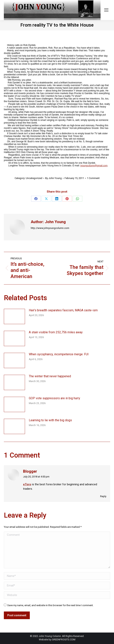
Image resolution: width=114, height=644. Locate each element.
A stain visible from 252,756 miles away (56, 332)
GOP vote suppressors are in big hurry (55, 398)
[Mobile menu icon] (106, 10)
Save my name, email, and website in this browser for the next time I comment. (50, 605)
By (53, 178)
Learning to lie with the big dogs (50, 420)
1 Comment (93, 178)
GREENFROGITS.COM (64, 640)
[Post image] (14, 316)
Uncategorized (34, 178)
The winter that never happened (50, 376)
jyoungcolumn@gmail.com (94, 166)
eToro (27, 484)
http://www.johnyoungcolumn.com (50, 228)
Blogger (30, 471)
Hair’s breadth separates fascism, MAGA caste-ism (63, 310)
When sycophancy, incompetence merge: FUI (59, 354)
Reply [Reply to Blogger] (103, 496)
